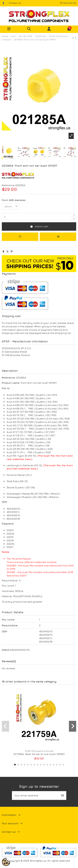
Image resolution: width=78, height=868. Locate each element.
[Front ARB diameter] (10, 206)
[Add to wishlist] (20, 237)
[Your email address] (36, 796)
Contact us (15, 3)
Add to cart (39, 226)
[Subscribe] (62, 796)
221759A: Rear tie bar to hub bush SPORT (39, 754)
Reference (8, 185)
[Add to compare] (58, 237)
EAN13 (6, 650)
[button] (15, 765)
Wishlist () (68, 3)
